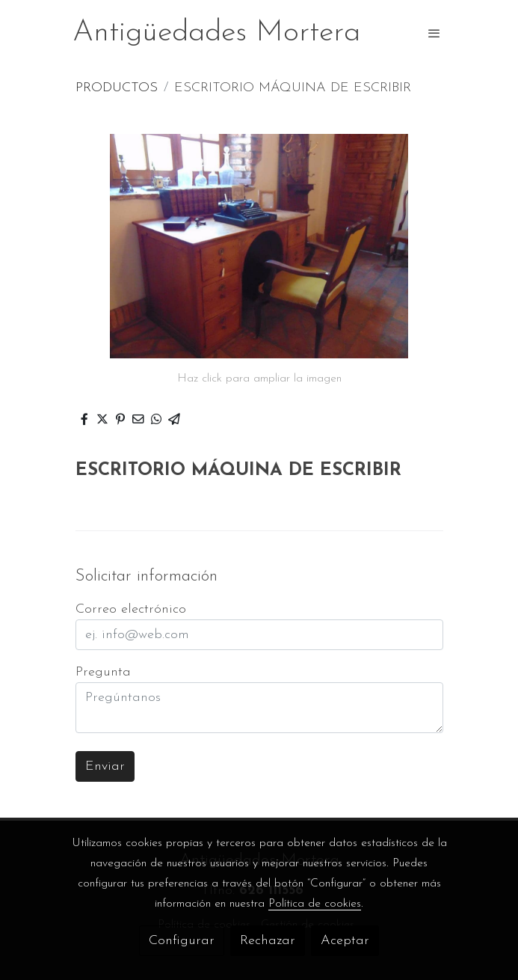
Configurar (182, 941)
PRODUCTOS (117, 88)
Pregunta (103, 672)
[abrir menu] (434, 33)
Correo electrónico (131, 609)
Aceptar (345, 941)
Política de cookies (315, 904)
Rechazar (268, 941)
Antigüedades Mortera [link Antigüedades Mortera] (216, 33)
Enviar (105, 766)
